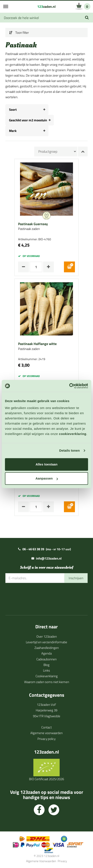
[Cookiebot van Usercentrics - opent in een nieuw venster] (69, 386)
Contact (46, 727)
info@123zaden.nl (49, 558)
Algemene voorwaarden (46, 733)
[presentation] (38, 596)
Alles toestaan (46, 464)
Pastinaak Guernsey (33, 224)
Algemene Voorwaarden (41, 861)
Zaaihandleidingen (47, 648)
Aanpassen (47, 478)
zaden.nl (46, 6)
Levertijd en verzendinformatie (46, 642)
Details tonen (69, 450)
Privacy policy (46, 739)
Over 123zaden (47, 636)
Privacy (62, 861)
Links (46, 670)
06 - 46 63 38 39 (33, 549)
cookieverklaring (73, 434)
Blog (46, 665)
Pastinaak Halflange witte (37, 344)
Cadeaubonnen (46, 659)
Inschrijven (76, 578)
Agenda (46, 653)
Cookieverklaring (47, 676)
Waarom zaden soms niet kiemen (47, 682)
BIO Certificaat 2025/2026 (46, 779)
